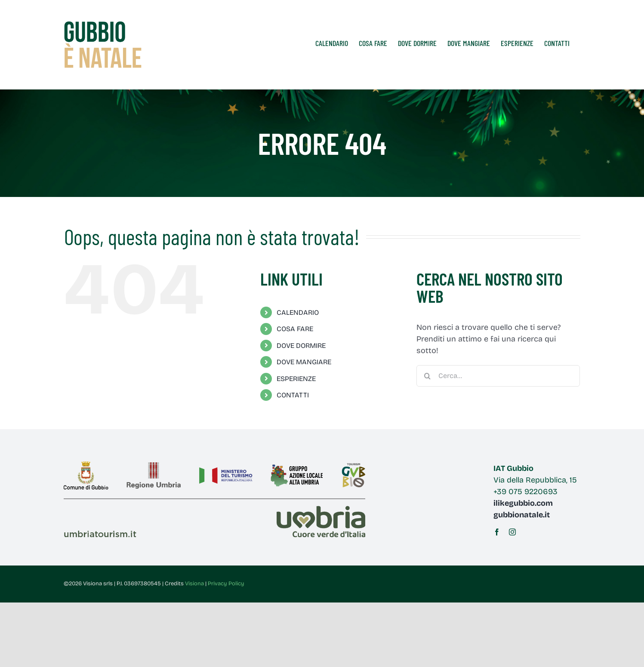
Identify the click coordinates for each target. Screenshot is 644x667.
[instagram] (512, 532)
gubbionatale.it (522, 515)
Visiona (194, 584)
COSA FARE (295, 329)
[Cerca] (427, 376)
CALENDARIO (298, 312)
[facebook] (497, 532)
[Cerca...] (498, 376)
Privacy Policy (226, 584)
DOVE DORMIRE (301, 346)
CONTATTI (293, 395)
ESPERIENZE (296, 379)
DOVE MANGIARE (304, 362)
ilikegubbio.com (523, 503)
